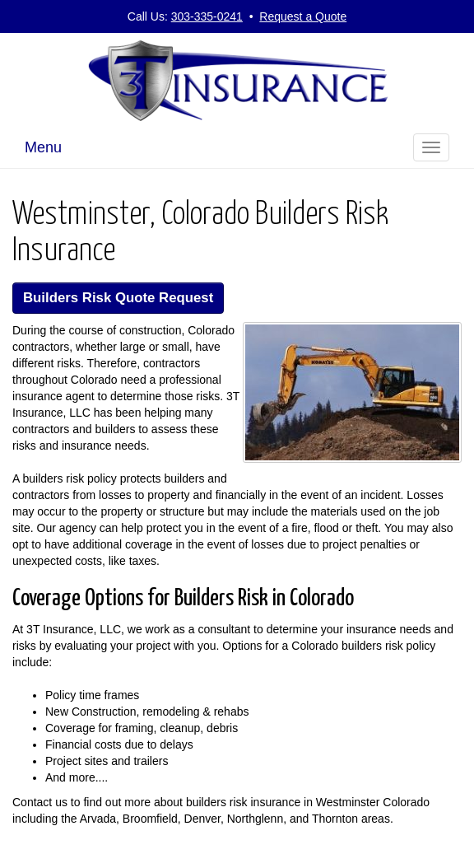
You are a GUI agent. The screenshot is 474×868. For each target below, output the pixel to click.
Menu (43, 147)
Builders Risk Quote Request (118, 298)
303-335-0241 (207, 16)
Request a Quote (303, 16)
